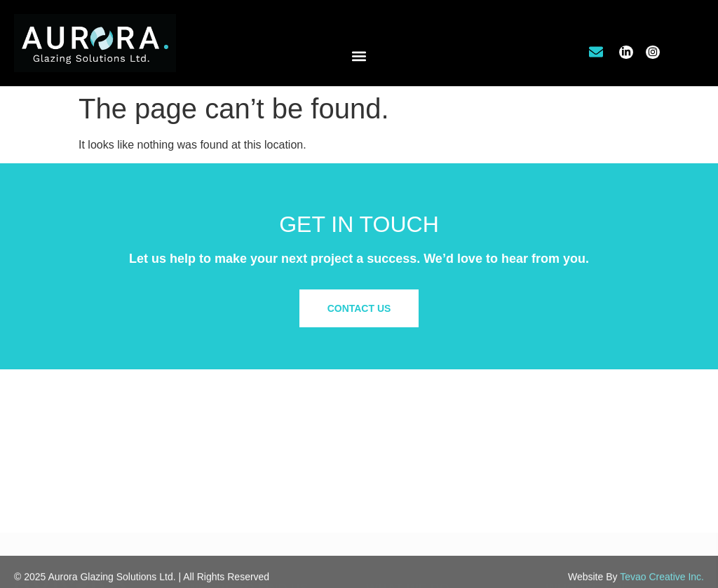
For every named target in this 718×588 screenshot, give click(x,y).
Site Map (565, 510)
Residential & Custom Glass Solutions (449, 475)
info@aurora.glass (238, 504)
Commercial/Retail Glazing (424, 447)
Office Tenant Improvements (427, 461)
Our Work (567, 461)
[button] (359, 56)
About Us (566, 447)
